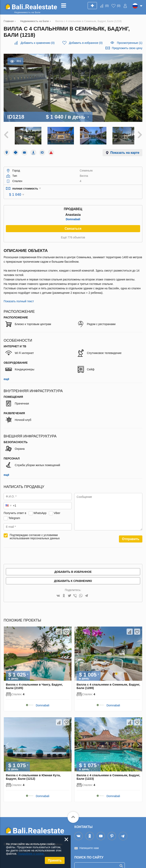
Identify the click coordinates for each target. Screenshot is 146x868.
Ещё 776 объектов (73, 231)
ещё (6, 372)
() (107, 6)
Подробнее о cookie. (31, 854)
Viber (57, 506)
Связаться (73, 222)
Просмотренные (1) (130, 43)
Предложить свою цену (127, 48)
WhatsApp (40, 506)
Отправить (131, 532)
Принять (55, 860)
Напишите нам (89, 841)
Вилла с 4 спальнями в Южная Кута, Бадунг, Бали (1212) (33, 770)
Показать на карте (125, 151)
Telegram (14, 511)
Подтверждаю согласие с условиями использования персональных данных (35, 530)
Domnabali (73, 212)
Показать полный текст (19, 294)
